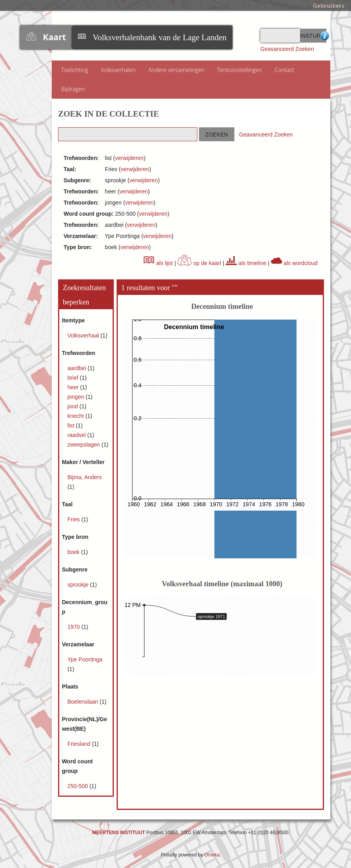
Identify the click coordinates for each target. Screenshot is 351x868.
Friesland (79, 744)
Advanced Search (323, 36)
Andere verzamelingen (176, 70)
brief (73, 378)
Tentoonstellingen (240, 70)
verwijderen (129, 158)
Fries (74, 519)
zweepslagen (84, 445)
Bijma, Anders (84, 477)
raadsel (77, 435)
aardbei (77, 368)
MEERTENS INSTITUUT (119, 833)
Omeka (212, 855)
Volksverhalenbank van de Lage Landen (160, 37)
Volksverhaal (84, 335)
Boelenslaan (83, 702)
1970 (74, 627)
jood (73, 406)
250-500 (78, 786)
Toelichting (75, 70)
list (71, 425)
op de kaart (199, 263)
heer (74, 387)
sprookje (79, 585)
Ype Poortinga (85, 659)
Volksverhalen (118, 70)
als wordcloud (294, 263)
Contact (284, 70)
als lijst (158, 263)
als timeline (246, 263)
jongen (76, 397)
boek (74, 552)
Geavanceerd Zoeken (287, 49)
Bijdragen (73, 89)
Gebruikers (329, 6)
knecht (76, 416)
